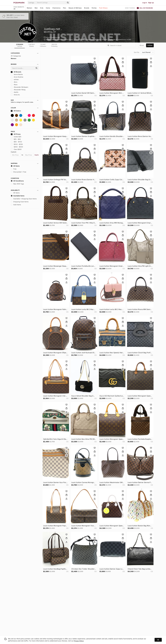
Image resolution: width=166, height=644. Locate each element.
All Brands (16, 72)
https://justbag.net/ (53, 37)
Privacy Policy (79, 641)
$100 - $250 (17, 144)
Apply (37, 155)
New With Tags (17, 184)
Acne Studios (17, 77)
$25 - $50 (16, 139)
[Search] (51, 3)
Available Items (18, 196)
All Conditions (17, 181)
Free (14, 169)
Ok (158, 640)
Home (48, 8)
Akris (14, 82)
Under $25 (16, 137)
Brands (87, 8)
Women (29, 8)
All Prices (16, 134)
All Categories (16, 56)
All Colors (16, 111)
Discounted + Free (19, 172)
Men (36, 8)
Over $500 (16, 149)
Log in (145, 3)
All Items (15, 166)
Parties (94, 8)
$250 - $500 (17, 147)
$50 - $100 (16, 142)
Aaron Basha (17, 74)
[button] (32, 3)
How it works (130, 8)
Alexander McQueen (19, 87)
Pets (65, 8)
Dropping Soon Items (20, 202)
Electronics (56, 8)
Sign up (151, 3)
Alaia (14, 85)
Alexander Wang (18, 90)
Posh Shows (103, 8)
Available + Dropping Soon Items (24, 199)
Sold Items (16, 205)
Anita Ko (15, 95)
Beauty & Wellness (75, 8)
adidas (15, 79)
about (142, 45)
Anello (15, 92)
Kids (42, 8)
